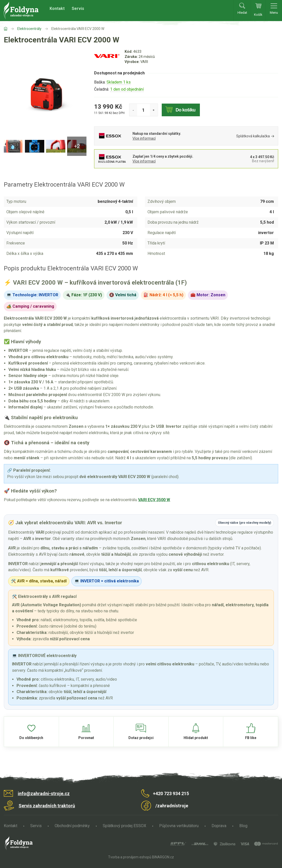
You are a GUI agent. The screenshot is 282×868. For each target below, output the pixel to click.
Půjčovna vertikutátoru (179, 826)
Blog (243, 826)
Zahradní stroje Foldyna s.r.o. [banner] (21, 11)
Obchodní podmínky (72, 826)
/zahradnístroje (172, 806)
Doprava (219, 826)
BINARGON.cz (163, 857)
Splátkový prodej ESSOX (124, 826)
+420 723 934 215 (171, 793)
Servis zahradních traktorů (47, 806)
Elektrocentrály (29, 29)
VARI (144, 62)
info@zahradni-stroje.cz (44, 793)
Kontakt (57, 9)
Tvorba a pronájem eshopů (130, 857)
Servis (78, 9)
